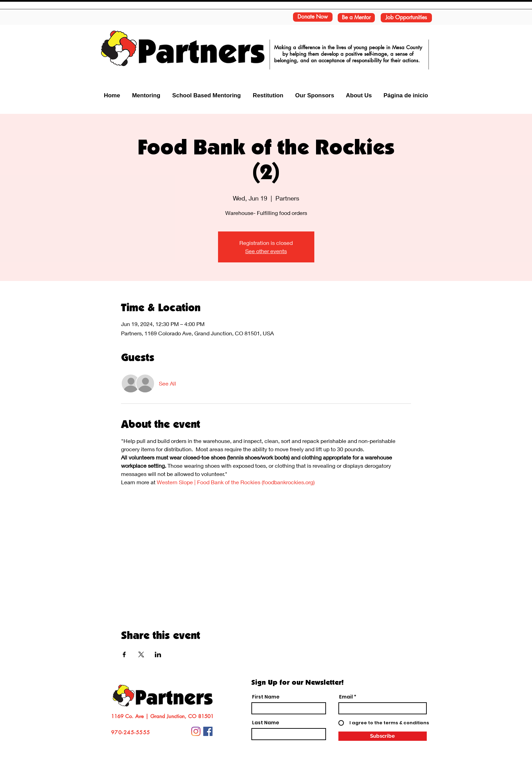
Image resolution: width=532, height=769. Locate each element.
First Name (266, 697)
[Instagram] (196, 731)
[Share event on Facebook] (124, 654)
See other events (266, 251)
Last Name (266, 723)
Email (346, 697)
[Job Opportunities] (406, 18)
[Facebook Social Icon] (208, 731)
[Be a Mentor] (356, 18)
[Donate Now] (313, 17)
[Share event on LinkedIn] (158, 654)
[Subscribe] (383, 736)
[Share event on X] (141, 654)
